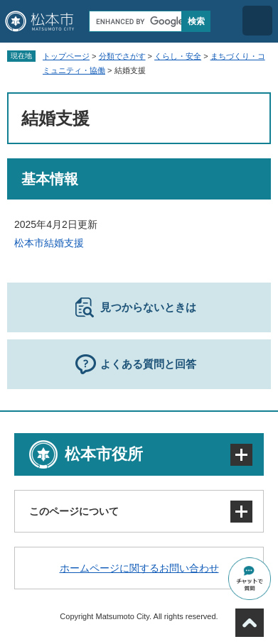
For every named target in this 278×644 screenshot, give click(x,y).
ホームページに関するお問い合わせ (139, 568)
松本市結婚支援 (49, 243)
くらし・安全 (178, 56)
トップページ (66, 56)
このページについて (74, 511)
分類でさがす (122, 56)
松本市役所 (104, 454)
